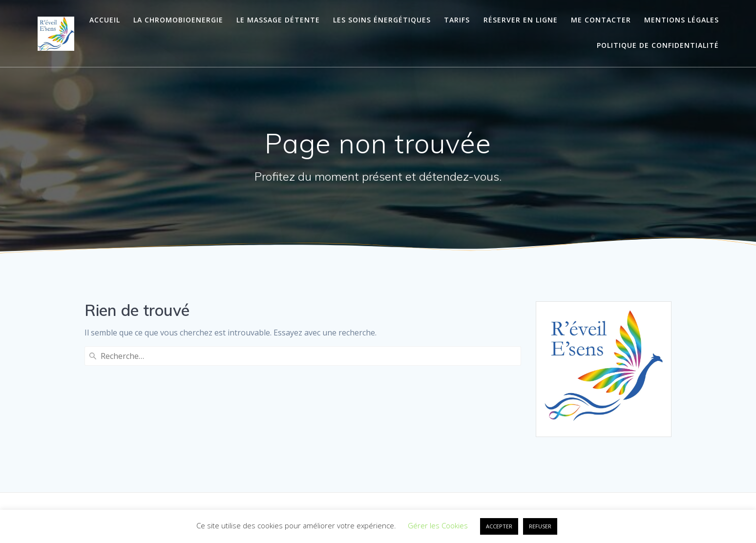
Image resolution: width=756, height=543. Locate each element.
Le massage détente (278, 20)
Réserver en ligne (521, 20)
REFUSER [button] (540, 526)
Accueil (105, 20)
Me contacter (601, 20)
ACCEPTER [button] (499, 526)
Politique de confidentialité (658, 45)
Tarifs (457, 20)
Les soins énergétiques (382, 20)
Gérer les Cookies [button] (438, 525)
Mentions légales (682, 20)
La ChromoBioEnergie (178, 20)
